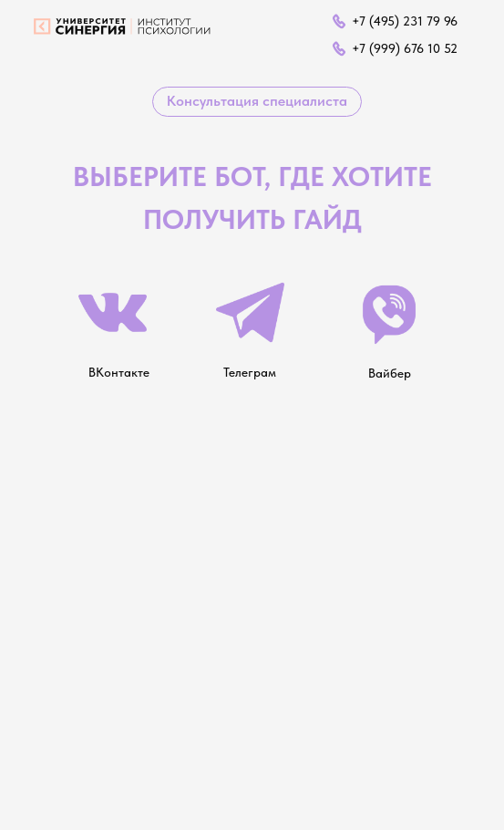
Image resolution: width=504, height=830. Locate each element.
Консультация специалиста (257, 101)
